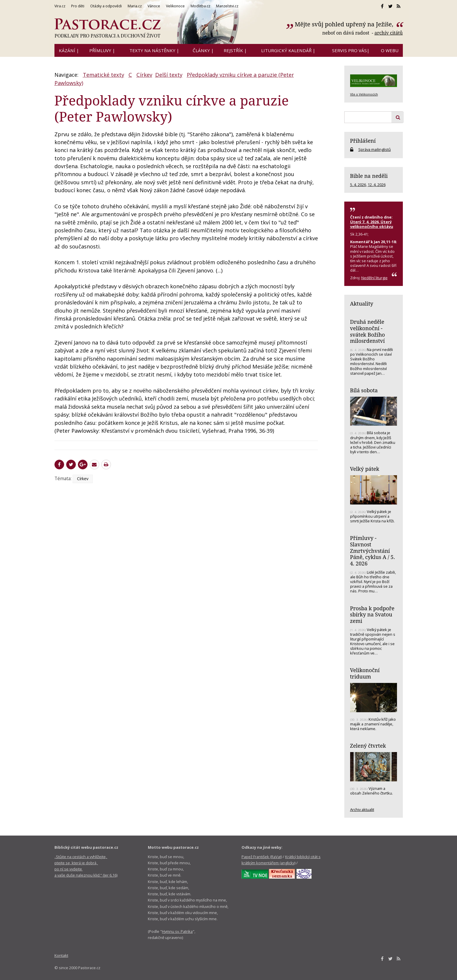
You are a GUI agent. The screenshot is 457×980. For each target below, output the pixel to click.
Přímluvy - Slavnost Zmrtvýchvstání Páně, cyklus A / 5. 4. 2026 (373, 551)
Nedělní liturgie (374, 278)
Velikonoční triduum (365, 673)
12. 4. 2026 (377, 185)
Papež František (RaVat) (262, 857)
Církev (144, 75)
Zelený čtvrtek (368, 746)
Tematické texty (103, 75)
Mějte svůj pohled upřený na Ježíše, (345, 24)
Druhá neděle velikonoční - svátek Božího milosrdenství (368, 331)
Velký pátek (365, 469)
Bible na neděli (369, 176)
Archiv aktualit (362, 809)
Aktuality (362, 304)
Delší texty (169, 75)
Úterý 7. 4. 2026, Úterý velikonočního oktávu (372, 224)
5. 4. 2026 (358, 185)
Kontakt (61, 955)
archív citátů (389, 33)
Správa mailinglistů (375, 149)
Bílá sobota (364, 390)
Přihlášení (363, 141)
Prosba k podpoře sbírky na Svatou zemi (372, 615)
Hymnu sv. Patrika (177, 931)
